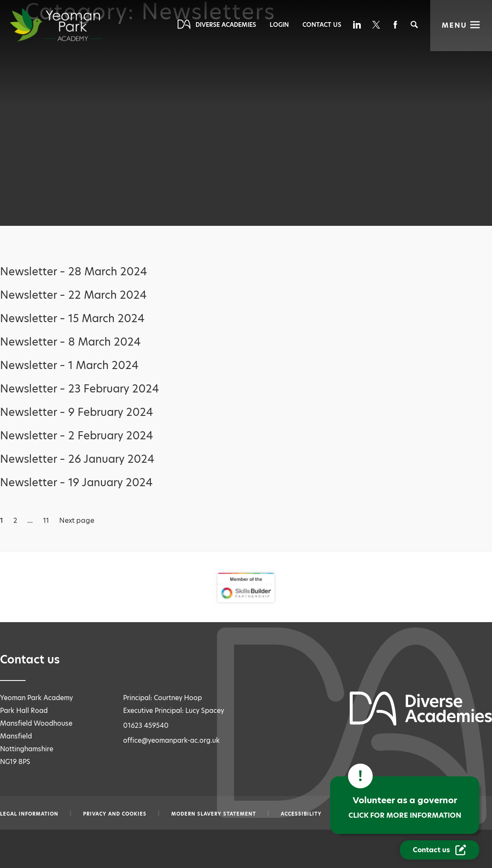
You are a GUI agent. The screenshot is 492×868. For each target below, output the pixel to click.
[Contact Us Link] (440, 850)
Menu (454, 25)
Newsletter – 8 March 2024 (70, 342)
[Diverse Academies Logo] (72, 25)
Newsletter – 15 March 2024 (72, 319)
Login (279, 25)
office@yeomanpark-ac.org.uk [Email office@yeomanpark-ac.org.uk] (171, 740)
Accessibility (301, 814)
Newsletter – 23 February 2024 (79, 389)
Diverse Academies (226, 25)
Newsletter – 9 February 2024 (76, 412)
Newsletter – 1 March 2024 (69, 365)
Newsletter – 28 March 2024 (73, 272)
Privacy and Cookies (115, 814)
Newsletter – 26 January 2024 (77, 459)
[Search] (414, 25)
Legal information (29, 814)
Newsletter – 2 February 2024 (76, 436)
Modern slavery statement (214, 814)
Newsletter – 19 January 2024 (76, 483)
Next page (77, 521)
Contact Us (322, 25)
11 (46, 521)
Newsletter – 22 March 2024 (73, 295)
